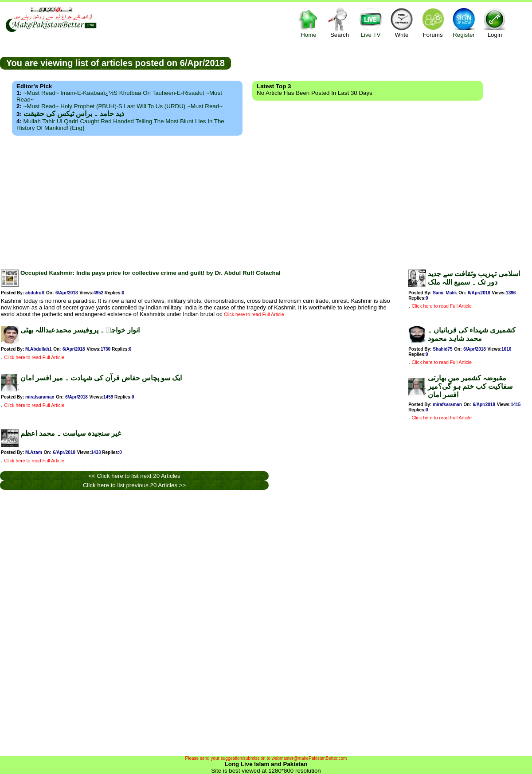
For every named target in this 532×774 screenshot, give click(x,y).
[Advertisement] (266, 200)
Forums (433, 22)
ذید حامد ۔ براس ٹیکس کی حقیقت (74, 114)
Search (340, 22)
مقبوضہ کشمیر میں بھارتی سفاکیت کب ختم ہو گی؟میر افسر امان (470, 386)
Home (309, 22)
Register (464, 22)
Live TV (371, 22)
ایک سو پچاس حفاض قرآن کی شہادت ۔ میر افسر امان (101, 378)
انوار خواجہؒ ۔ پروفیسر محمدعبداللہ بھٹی (80, 330)
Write (402, 22)
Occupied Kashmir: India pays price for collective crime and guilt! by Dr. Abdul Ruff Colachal (151, 273)
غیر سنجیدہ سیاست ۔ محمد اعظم (71, 433)
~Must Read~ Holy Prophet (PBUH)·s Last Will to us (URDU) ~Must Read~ (123, 106)
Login (495, 22)
